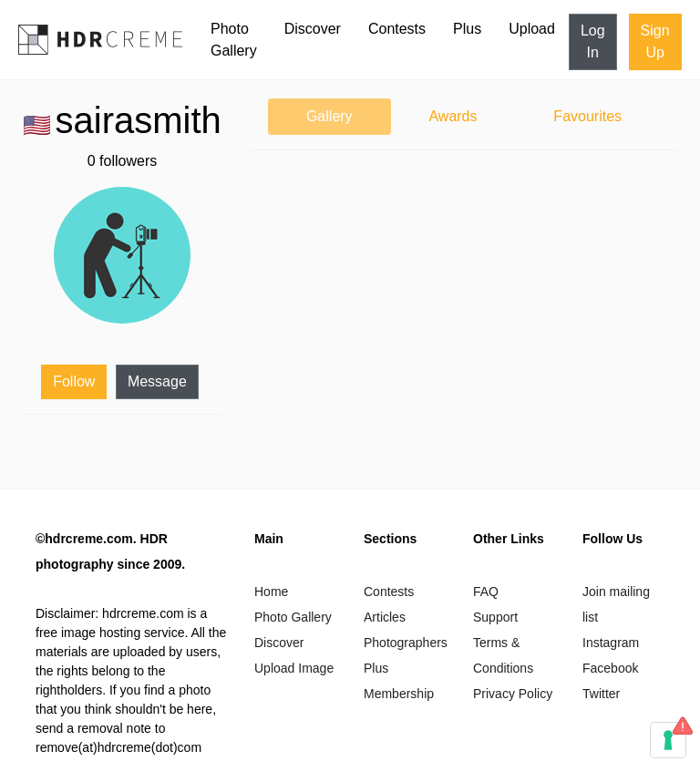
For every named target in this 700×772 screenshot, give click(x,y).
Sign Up (655, 41)
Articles (385, 617)
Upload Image (294, 668)
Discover (313, 29)
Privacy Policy (513, 694)
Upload (532, 29)
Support (495, 617)
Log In (593, 41)
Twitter (601, 694)
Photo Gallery (234, 40)
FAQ (486, 592)
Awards (453, 116)
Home (271, 592)
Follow (74, 381)
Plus (467, 29)
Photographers (406, 643)
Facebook (610, 668)
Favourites (587, 116)
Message (157, 381)
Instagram (611, 643)
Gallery (329, 116)
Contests (397, 29)
